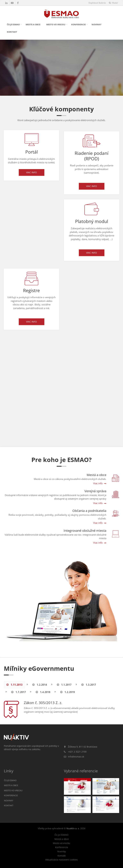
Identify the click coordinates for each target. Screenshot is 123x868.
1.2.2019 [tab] (68, 692)
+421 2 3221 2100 (77, 752)
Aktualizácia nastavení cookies (61, 860)
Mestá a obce (33, 24)
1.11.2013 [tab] (14, 685)
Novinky (96, 24)
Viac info (31, 174)
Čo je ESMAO (13, 24)
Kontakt (12, 32)
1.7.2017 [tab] (18, 692)
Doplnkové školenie (97, 3)
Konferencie (78, 24)
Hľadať (113, 3)
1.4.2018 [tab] (43, 692)
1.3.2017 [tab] (89, 685)
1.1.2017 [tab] (64, 685)
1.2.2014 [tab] (40, 685)
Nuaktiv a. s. (73, 828)
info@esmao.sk (76, 757)
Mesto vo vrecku (56, 24)
